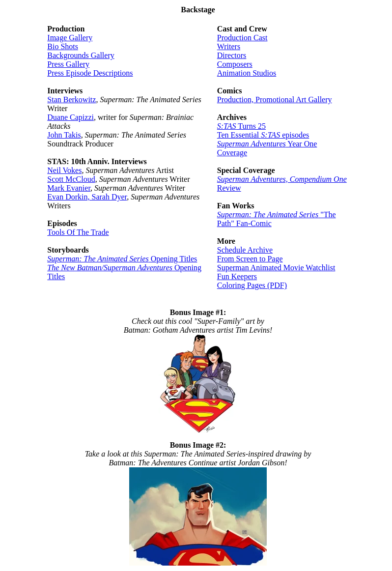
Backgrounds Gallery (81, 55)
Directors (232, 55)
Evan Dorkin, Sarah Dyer (87, 197)
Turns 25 (241, 126)
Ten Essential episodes (263, 135)
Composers (235, 64)
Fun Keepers (237, 276)
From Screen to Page (250, 259)
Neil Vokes (64, 170)
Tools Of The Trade (78, 232)
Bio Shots (63, 46)
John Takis (64, 135)
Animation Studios (247, 73)
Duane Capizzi (70, 117)
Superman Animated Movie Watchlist (276, 268)
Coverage (232, 153)
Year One (267, 144)
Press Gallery (68, 64)
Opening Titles (122, 259)
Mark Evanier (69, 188)
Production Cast (242, 38)
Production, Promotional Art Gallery (275, 100)
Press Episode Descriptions (90, 73)
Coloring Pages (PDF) (252, 285)
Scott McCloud (71, 179)
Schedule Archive (245, 250)
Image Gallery (70, 38)
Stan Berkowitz (71, 100)
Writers (229, 46)
